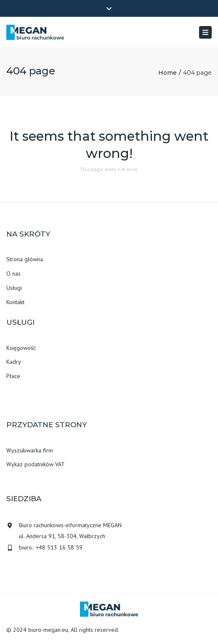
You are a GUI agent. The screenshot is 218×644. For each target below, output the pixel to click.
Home (167, 73)
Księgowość (21, 348)
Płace (13, 376)
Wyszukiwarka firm (30, 450)
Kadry (14, 362)
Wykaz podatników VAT (36, 464)
